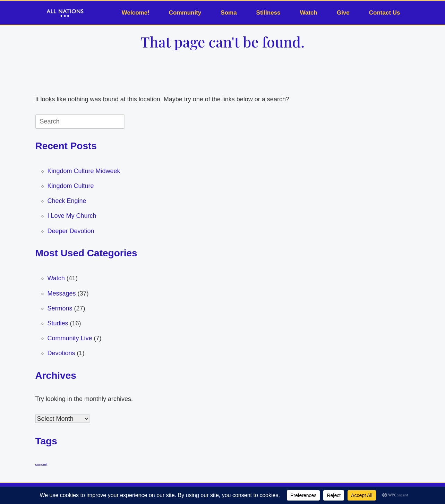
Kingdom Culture (71, 186)
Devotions (61, 353)
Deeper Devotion (71, 231)
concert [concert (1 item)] (41, 464)
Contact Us (385, 13)
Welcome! (136, 13)
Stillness (268, 13)
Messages (62, 293)
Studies (58, 323)
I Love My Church (72, 216)
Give (343, 13)
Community (185, 13)
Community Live (70, 338)
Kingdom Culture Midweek (84, 171)
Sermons (60, 308)
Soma (229, 13)
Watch (309, 13)
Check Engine (67, 201)
